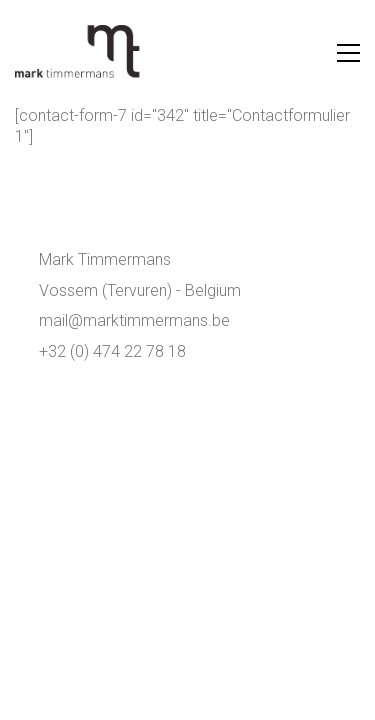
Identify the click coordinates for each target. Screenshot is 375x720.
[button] (348, 53)
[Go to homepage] (80, 52)
